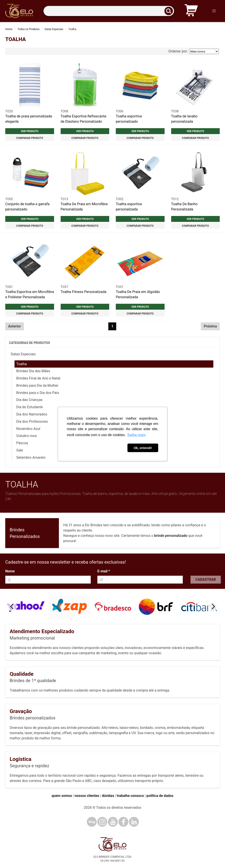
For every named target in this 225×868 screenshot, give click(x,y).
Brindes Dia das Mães (33, 371)
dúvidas (108, 796)
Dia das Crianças (29, 400)
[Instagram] (102, 822)
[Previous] (12, 607)
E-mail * (104, 571)
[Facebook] (123, 822)
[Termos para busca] (109, 11)
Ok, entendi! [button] (143, 448)
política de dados (160, 796)
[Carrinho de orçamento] (191, 11)
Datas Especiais (54, 29)
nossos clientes (87, 796)
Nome (10, 571)
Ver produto (30, 131)
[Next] (213, 607)
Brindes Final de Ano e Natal (38, 378)
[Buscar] (170, 11)
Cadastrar (206, 580)
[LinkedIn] (134, 822)
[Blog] (92, 822)
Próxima (210, 326)
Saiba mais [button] (136, 435)
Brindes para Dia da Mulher (37, 385)
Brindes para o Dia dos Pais (38, 393)
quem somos (62, 796)
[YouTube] (113, 822)
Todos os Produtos (28, 29)
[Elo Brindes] (19, 11)
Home (9, 29)
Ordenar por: (193, 51)
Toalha (22, 364)
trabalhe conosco (130, 796)
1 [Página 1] (112, 326)
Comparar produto (30, 138)
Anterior (15, 326)
